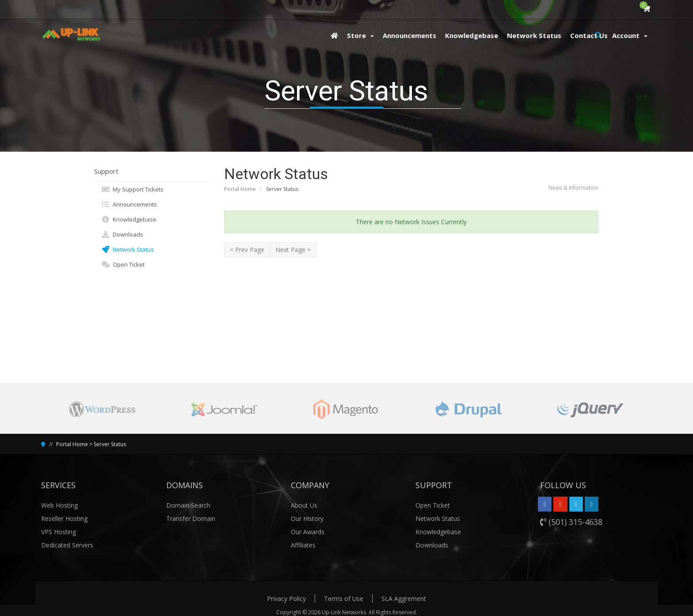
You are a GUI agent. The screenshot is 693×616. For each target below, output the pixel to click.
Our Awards (308, 532)
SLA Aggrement (404, 599)
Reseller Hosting (64, 518)
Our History (307, 518)
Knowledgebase (129, 219)
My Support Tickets (132, 189)
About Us (304, 505)
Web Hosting (59, 505)
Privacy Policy (286, 599)
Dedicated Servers (67, 545)
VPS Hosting (59, 532)
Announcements (129, 204)
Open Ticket (123, 264)
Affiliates (303, 545)
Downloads (122, 234)
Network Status (128, 249)
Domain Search (188, 505)
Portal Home (240, 189)
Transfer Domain (191, 518)
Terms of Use (344, 599)
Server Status (110, 444)
